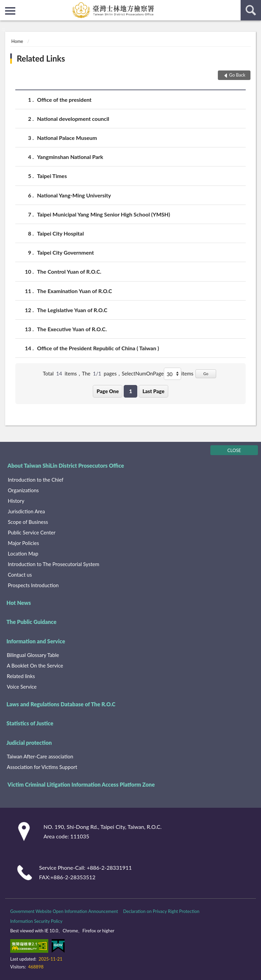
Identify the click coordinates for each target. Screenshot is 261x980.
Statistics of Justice (30, 723)
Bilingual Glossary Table (33, 655)
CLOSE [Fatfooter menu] (234, 450)
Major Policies (23, 543)
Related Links (41, 58)
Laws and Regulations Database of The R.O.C (61, 704)
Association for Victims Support (42, 767)
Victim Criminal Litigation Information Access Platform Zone (81, 784)
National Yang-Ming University (74, 195)
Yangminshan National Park (70, 157)
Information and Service (36, 641)
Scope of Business (28, 522)
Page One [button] (108, 391)
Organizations (23, 490)
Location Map (23, 553)
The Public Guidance (31, 622)
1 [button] (131, 391)
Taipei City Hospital (60, 233)
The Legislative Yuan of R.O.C (72, 310)
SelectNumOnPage (143, 373)
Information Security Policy (36, 921)
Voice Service (22, 687)
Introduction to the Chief (36, 480)
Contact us (20, 575)
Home (17, 41)
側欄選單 (10, 11)
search (251, 10)
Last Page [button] (153, 391)
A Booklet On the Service (35, 665)
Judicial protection (29, 743)
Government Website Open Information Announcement (64, 911)
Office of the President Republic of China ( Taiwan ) (98, 348)
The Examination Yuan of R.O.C (75, 291)
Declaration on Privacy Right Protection (161, 911)
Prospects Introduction (33, 585)
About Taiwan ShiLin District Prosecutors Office (66, 465)
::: (5, 5)
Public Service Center (32, 532)
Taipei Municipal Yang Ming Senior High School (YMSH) (103, 214)
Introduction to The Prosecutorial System (54, 564)
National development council (73, 119)
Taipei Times (52, 176)
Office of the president (64, 100)
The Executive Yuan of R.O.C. (72, 329)
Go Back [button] (237, 75)
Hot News (19, 603)
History (16, 501)
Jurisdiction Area (26, 511)
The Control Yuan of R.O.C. (69, 271)
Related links (21, 676)
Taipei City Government (65, 252)
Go (206, 374)
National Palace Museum (67, 138)
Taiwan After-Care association (40, 756)
